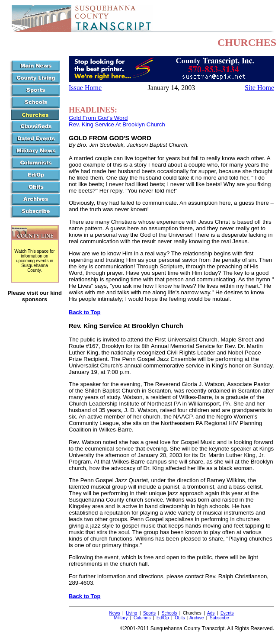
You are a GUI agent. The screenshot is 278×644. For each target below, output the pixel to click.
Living (131, 613)
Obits (180, 618)
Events (227, 613)
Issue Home (85, 88)
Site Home (259, 88)
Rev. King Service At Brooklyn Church (117, 124)
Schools (169, 613)
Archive (197, 618)
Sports (149, 613)
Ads (211, 613)
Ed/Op (163, 618)
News (115, 613)
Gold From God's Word (98, 118)
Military (121, 618)
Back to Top (85, 312)
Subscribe (219, 618)
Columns (142, 618)
